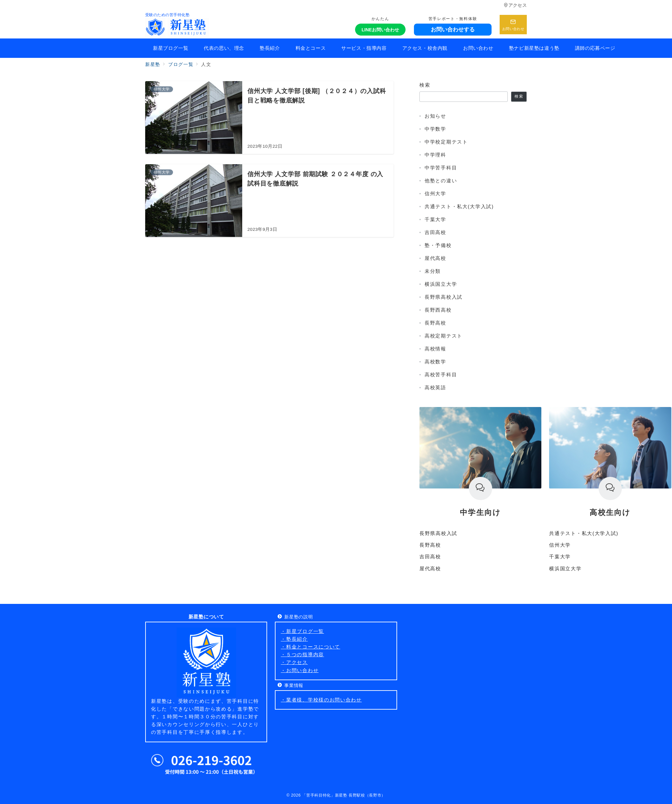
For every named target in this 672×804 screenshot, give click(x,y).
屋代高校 (435, 258)
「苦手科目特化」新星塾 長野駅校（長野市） (344, 795)
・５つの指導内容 (302, 654)
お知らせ (435, 116)
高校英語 (435, 387)
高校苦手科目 (441, 375)
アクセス (515, 5)
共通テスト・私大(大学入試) (459, 206)
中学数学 (435, 129)
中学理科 (435, 155)
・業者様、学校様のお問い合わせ (321, 700)
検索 (425, 85)
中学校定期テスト (446, 142)
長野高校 (435, 323)
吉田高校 (435, 232)
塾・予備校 (438, 245)
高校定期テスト (444, 336)
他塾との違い (441, 181)
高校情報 (435, 349)
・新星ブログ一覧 (302, 631)
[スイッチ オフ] (513, 25)
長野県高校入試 (444, 297)
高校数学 (435, 362)
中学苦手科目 (441, 168)
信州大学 (435, 193)
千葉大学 (435, 219)
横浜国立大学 (441, 284)
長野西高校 (438, 310)
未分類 (433, 271)
